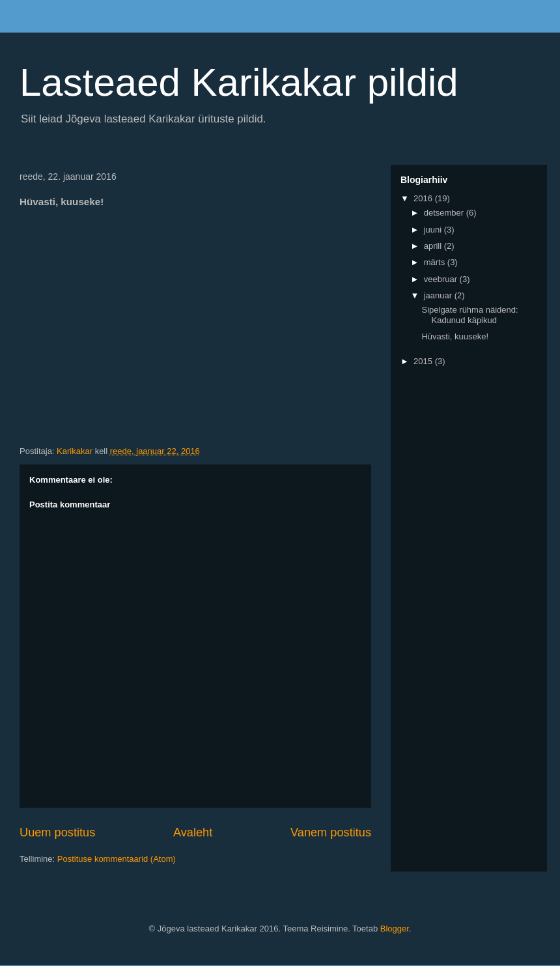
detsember (445, 213)
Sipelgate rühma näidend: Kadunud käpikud (469, 315)
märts (436, 262)
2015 (424, 361)
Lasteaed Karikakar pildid (239, 82)
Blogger (395, 929)
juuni (434, 230)
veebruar (442, 279)
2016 (424, 198)
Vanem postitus (331, 832)
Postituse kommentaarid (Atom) (117, 859)
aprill (434, 246)
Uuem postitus (57, 832)
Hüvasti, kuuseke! (455, 336)
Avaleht (193, 832)
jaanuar (439, 295)
